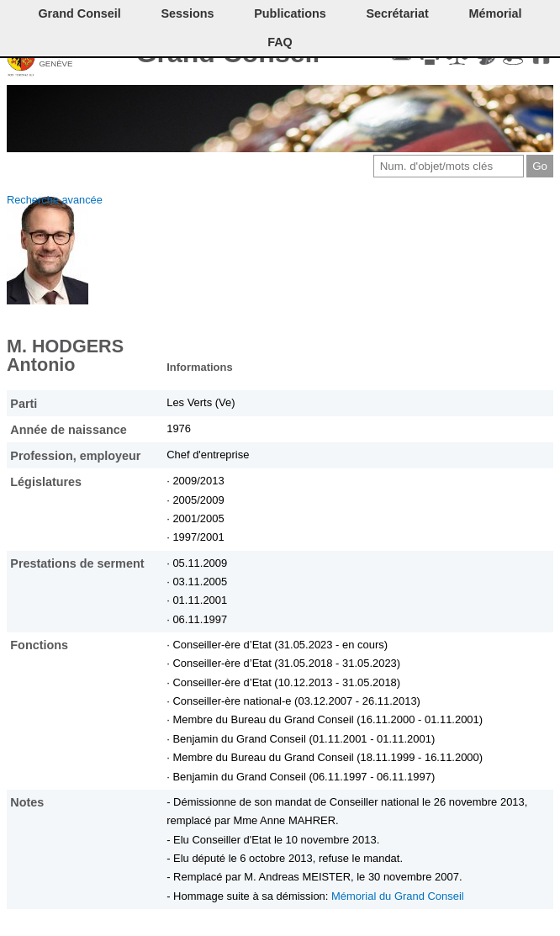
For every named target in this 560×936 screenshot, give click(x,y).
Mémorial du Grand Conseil (398, 896)
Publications (290, 13)
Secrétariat (397, 13)
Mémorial (495, 13)
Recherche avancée (55, 200)
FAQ (280, 42)
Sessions (187, 13)
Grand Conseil (79, 13)
